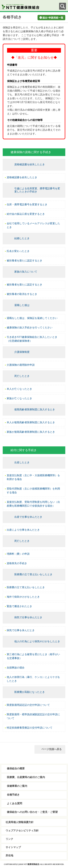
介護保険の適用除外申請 (21, 365)
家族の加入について (26, 272)
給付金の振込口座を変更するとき (26, 214)
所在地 (9, 856)
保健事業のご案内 (17, 786)
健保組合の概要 (16, 769)
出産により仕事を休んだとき (23, 530)
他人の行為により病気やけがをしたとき (37, 641)
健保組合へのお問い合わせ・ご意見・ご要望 (32, 812)
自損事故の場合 (16, 668)
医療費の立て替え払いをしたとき (33, 574)
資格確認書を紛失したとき (30, 164)
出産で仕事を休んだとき (28, 517)
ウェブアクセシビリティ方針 (22, 831)
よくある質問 (15, 803)
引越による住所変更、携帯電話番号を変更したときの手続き (37, 190)
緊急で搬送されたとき (19, 606)
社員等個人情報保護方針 (20, 822)
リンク (9, 839)
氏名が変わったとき (18, 251)
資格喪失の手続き (17, 563)
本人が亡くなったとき (19, 389)
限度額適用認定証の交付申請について (28, 705)
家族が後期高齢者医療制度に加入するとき (31, 432)
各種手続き (13, 795)
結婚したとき (22, 238)
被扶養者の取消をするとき (22, 294)
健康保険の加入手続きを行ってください (30, 328)
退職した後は (22, 305)
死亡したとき (22, 376)
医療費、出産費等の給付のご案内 (26, 777)
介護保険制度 (22, 352)
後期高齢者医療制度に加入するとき (35, 410)
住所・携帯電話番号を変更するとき (27, 205)
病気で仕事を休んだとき (28, 617)
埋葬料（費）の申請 (18, 554)
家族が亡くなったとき (19, 398)
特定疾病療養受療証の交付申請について (30, 728)
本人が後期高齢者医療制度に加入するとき (31, 422)
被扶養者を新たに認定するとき (24, 261)
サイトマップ (13, 847)
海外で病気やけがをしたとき (23, 597)
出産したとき (22, 462)
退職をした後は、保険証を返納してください (32, 318)
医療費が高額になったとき (30, 692)
